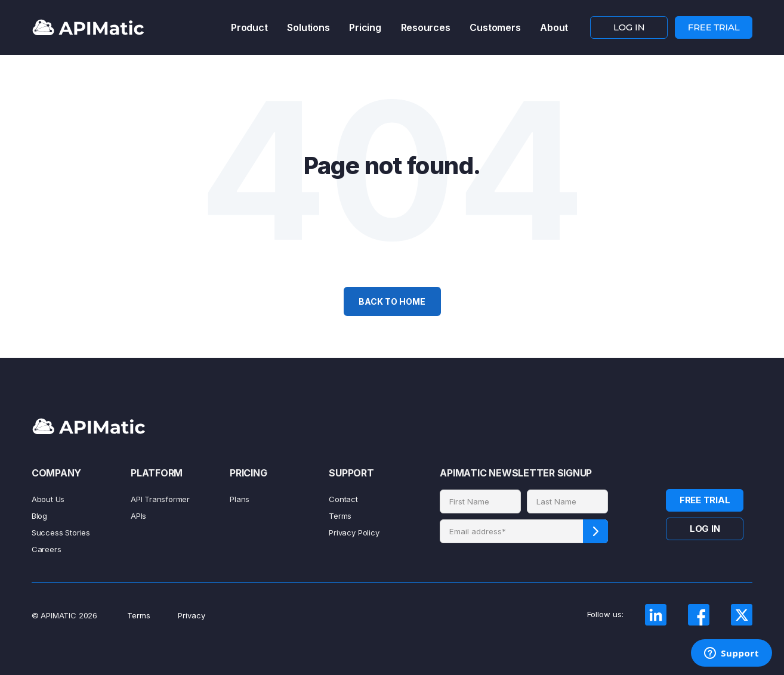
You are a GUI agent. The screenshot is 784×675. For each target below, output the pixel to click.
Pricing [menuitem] (365, 27)
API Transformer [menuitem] (160, 499)
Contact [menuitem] (343, 499)
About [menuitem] (554, 27)
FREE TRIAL (714, 27)
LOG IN (629, 27)
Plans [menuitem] (240, 499)
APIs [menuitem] (138, 516)
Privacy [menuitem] (192, 615)
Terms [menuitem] (340, 516)
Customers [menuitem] (495, 27)
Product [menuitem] (249, 27)
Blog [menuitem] (39, 516)
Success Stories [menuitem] (61, 532)
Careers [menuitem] (47, 549)
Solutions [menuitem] (308, 27)
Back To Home (392, 301)
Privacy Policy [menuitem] (354, 532)
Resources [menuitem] (426, 27)
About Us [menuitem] (48, 499)
